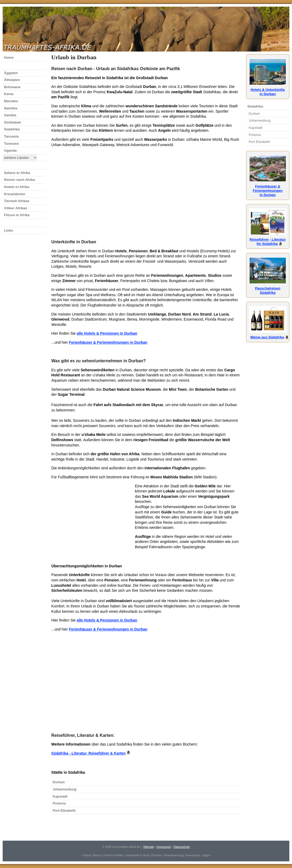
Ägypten (11, 73)
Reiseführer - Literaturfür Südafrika (268, 239)
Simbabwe (12, 122)
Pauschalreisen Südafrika (268, 288)
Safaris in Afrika (17, 173)
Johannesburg (65, 789)
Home (9, 58)
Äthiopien (12, 80)
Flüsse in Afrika (17, 215)
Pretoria (59, 803)
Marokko (11, 101)
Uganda (10, 150)
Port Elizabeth (64, 810)
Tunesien (11, 144)
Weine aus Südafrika (268, 335)
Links (8, 230)
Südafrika (12, 129)
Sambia (10, 115)
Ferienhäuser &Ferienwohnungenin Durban (268, 188)
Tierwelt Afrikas (17, 201)
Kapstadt (60, 796)
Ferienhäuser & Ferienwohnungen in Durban (108, 342)
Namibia (11, 108)
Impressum (164, 847)
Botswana (12, 87)
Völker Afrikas (16, 208)
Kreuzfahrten (15, 194)
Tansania (11, 136)
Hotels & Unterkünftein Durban (268, 90)
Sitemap (148, 847)
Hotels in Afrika (17, 187)
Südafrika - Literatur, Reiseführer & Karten (88, 753)
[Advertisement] (146, 189)
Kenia (9, 94)
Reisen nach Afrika (20, 180)
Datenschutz (182, 847)
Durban (59, 782)
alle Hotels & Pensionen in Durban (107, 333)
